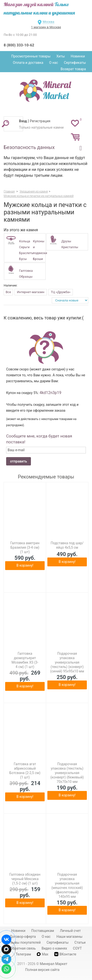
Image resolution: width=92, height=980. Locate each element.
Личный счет (70, 931)
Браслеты (26, 253)
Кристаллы (70, 247)
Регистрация (40, 121)
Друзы (66, 241)
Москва (48, 22)
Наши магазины (69, 937)
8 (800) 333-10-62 (19, 45)
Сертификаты (75, 63)
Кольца (25, 241)
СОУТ (77, 948)
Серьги (24, 247)
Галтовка (26, 271)
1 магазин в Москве (46, 27)
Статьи (80, 942)
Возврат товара (73, 69)
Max (43, 954)
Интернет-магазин (31, 292)
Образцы (26, 277)
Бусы (23, 259)
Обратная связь (23, 948)
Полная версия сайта (42, 970)
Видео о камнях (54, 948)
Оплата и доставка (28, 63)
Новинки (78, 56)
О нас (53, 63)
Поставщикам (43, 931)
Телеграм (23, 954)
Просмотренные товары (31, 56)
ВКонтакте (65, 954)
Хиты (61, 56)
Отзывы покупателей (24, 942)
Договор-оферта (23, 937)
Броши (38, 259)
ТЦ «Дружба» (61, 292)
